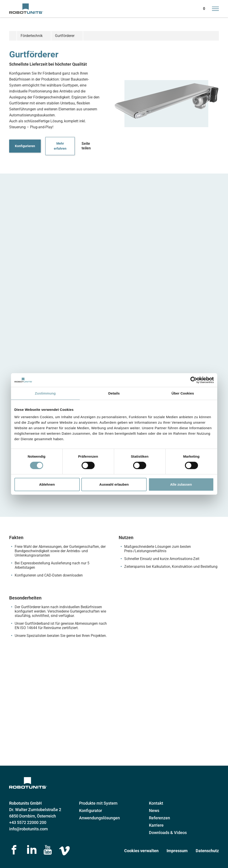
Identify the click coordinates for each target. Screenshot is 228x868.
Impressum (177, 851)
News (154, 811)
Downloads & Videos (168, 833)
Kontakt (156, 803)
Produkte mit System (98, 803)
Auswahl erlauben (114, 484)
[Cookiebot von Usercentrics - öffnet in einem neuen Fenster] (194, 380)
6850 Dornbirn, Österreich (33, 816)
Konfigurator (91, 811)
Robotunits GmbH (25, 803)
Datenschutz (207, 851)
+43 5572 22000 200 (28, 822)
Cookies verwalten (141, 851)
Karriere (156, 825)
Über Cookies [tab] (183, 393)
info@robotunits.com (29, 829)
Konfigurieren (25, 146)
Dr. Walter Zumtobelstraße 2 (35, 810)
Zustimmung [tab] (45, 393)
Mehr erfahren (60, 146)
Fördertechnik (32, 36)
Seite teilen (86, 146)
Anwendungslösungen (99, 818)
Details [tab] (114, 393)
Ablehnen (47, 484)
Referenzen (159, 818)
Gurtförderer (65, 36)
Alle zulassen (181, 484)
